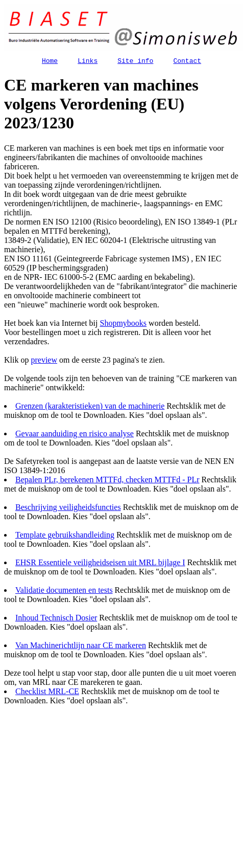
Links (88, 62)
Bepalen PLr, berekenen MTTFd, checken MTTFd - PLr (107, 481)
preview (44, 361)
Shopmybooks (124, 325)
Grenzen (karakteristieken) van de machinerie (90, 407)
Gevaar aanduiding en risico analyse (75, 435)
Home (50, 62)
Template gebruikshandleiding (65, 536)
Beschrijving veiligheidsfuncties (68, 509)
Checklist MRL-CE (47, 693)
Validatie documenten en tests (64, 592)
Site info (135, 62)
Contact (187, 62)
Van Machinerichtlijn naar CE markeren (81, 647)
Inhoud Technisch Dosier (56, 619)
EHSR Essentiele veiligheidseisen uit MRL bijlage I (100, 564)
